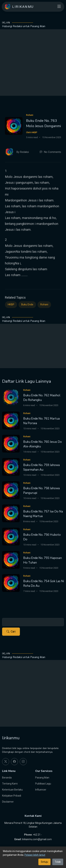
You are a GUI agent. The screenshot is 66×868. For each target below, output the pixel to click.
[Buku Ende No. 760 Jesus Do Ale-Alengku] (11, 443)
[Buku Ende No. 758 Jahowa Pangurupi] (11, 490)
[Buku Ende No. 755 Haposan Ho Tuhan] (11, 560)
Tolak (58, 862)
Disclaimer (8, 802)
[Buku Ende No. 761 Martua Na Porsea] (11, 420)
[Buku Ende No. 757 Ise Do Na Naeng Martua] (11, 513)
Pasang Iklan (42, 778)
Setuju (44, 862)
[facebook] (14, 762)
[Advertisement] (33, 63)
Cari (11, 632)
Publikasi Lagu (43, 784)
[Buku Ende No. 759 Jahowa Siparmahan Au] (11, 467)
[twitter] (6, 762)
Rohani (44, 305)
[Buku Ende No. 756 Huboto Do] (11, 536)
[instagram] (23, 762)
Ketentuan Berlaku (12, 790)
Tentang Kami (10, 784)
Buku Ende (27, 305)
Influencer (41, 790)
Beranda (7, 778)
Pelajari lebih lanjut (35, 855)
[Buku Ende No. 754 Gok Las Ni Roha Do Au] (11, 583)
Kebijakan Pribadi (12, 796)
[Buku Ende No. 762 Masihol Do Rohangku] (11, 397)
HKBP (11, 305)
